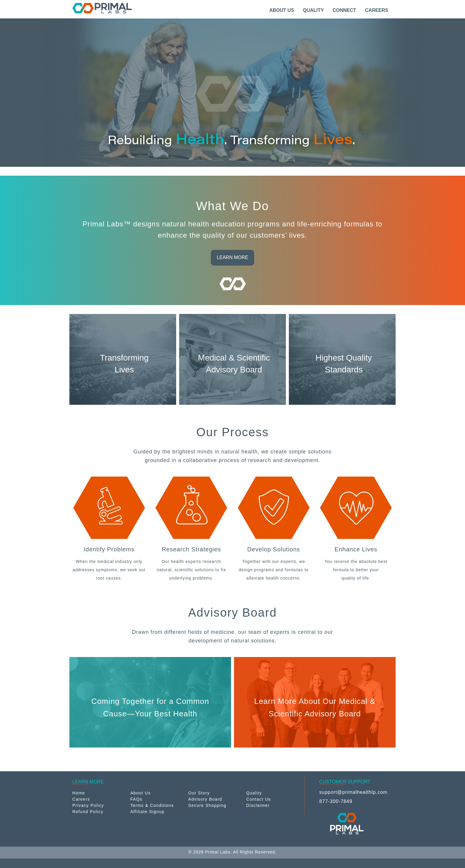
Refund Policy (88, 812)
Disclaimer (258, 805)
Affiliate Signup (147, 812)
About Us (140, 793)
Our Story (199, 793)
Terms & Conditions (152, 805)
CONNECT (344, 10)
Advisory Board (205, 799)
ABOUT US (282, 10)
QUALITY (313, 10)
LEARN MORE (232, 257)
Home (79, 793)
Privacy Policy (88, 805)
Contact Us (258, 799)
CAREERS (377, 10)
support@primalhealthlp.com (353, 792)
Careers (81, 799)
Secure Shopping (207, 805)
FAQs (136, 799)
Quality (254, 793)
